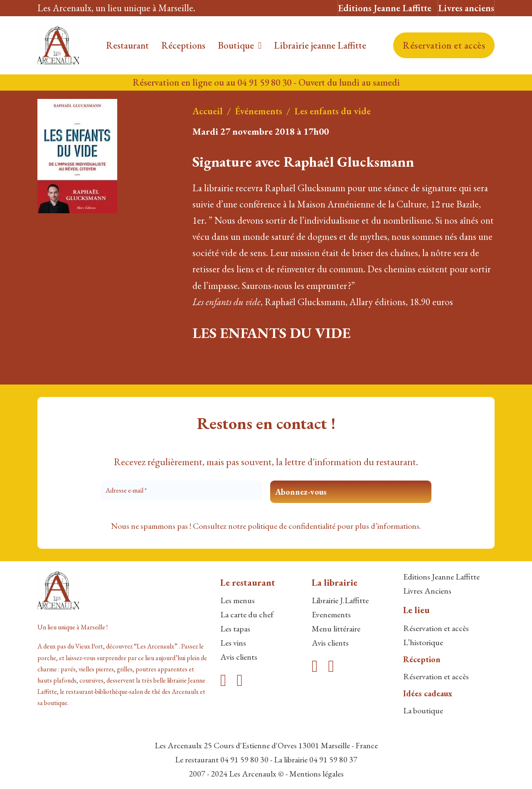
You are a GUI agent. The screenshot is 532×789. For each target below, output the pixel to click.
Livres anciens (466, 8)
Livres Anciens (427, 591)
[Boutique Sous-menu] (260, 46)
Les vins (233, 643)
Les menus (238, 600)
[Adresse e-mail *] (181, 491)
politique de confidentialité (292, 526)
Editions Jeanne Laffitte (385, 8)
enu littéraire (340, 629)
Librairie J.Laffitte (340, 600)
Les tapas (235, 629)
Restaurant (127, 45)
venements (333, 614)
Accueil (208, 111)
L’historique (423, 642)
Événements (259, 111)
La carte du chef (247, 614)
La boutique (423, 710)
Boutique (236, 45)
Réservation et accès (444, 45)
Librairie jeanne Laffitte (320, 45)
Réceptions (183, 45)
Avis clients (239, 657)
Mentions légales (316, 774)
